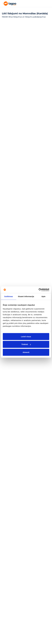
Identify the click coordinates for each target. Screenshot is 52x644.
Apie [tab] (43, 296)
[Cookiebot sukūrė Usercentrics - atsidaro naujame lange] (39, 290)
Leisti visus (26, 336)
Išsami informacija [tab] (26, 296)
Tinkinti (26, 344)
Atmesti (26, 352)
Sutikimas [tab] (9, 296)
